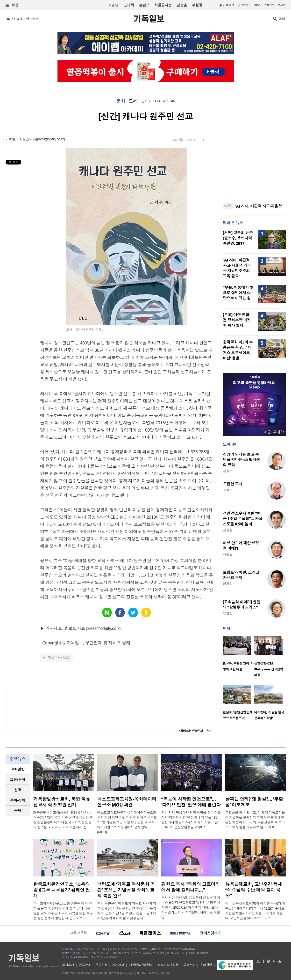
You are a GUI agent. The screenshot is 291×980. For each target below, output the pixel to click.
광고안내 (85, 965)
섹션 (12, 5)
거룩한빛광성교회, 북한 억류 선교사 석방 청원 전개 (62, 802)
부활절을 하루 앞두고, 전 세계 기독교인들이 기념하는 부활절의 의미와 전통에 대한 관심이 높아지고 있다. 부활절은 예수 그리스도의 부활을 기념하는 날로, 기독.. (255, 820)
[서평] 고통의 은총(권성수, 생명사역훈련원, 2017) (238, 238)
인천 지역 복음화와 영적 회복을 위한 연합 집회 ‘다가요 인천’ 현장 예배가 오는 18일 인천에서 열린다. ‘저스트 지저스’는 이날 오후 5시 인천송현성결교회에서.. (191, 820)
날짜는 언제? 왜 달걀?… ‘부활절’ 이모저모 (254, 802)
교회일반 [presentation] (18, 769)
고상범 (228, 490)
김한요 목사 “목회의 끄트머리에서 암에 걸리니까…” (191, 887)
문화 (121, 101)
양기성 (228, 584)
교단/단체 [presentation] (18, 779)
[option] (239, 655)
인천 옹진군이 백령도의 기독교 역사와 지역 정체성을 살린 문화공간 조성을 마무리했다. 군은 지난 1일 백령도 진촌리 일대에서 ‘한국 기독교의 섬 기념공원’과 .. (127, 911)
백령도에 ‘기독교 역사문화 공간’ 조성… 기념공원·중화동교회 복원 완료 (126, 890)
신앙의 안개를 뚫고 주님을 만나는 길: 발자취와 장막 (241, 460)
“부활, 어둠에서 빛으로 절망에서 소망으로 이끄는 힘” (238, 293)
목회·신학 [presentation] (18, 800)
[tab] (18, 769)
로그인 (281, 5)
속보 (228, 206)
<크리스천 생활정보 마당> (195, 731)
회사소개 (68, 965)
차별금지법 (163, 5)
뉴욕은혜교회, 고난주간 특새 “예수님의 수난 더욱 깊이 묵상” (254, 890)
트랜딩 (113, 5)
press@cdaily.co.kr (50, 139)
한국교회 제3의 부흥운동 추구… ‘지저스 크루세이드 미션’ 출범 (238, 350)
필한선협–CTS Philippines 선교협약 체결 (269, 669)
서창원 (228, 554)
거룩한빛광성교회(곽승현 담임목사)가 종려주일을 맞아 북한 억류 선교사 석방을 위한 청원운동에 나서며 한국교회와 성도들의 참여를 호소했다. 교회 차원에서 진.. (63, 820)
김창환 (228, 530)
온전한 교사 (233, 484)
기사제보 (118, 965)
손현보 (144, 5)
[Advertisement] (254, 167)
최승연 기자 (28, 139)
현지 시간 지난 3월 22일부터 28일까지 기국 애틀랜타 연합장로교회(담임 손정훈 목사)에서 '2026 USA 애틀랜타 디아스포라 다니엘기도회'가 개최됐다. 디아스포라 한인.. (191, 907)
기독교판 (228, 5)
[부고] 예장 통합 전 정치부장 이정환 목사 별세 (237, 320)
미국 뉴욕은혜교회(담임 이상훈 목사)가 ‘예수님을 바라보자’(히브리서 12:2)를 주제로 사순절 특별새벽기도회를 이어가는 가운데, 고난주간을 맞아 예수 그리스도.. (256, 911)
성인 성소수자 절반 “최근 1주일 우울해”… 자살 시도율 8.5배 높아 (243, 519)
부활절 (197, 5)
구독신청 (269, 5)
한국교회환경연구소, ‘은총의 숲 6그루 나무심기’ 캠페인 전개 (62, 890)
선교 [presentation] (18, 790)
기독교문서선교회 (57, 658)
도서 (133, 101)
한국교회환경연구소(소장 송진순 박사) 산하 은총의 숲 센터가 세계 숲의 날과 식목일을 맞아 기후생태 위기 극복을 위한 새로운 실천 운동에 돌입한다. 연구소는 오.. (63, 911)
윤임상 (228, 613)
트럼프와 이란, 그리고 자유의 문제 (241, 575)
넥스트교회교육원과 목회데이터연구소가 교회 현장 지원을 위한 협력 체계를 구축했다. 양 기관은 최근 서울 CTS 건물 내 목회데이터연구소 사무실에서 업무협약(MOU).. (127, 822)
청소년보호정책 (168, 965)
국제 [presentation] (18, 811)
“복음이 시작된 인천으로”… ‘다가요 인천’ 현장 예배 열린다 (191, 802)
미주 (257, 5)
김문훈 (182, 5)
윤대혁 (129, 5)
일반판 (245, 5)
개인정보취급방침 (141, 965)
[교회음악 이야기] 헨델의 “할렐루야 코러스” (242, 605)
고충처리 (189, 965)
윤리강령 (206, 965)
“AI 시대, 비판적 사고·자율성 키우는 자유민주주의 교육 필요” (237, 268)
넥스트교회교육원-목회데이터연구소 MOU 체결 (127, 802)
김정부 (228, 471)
